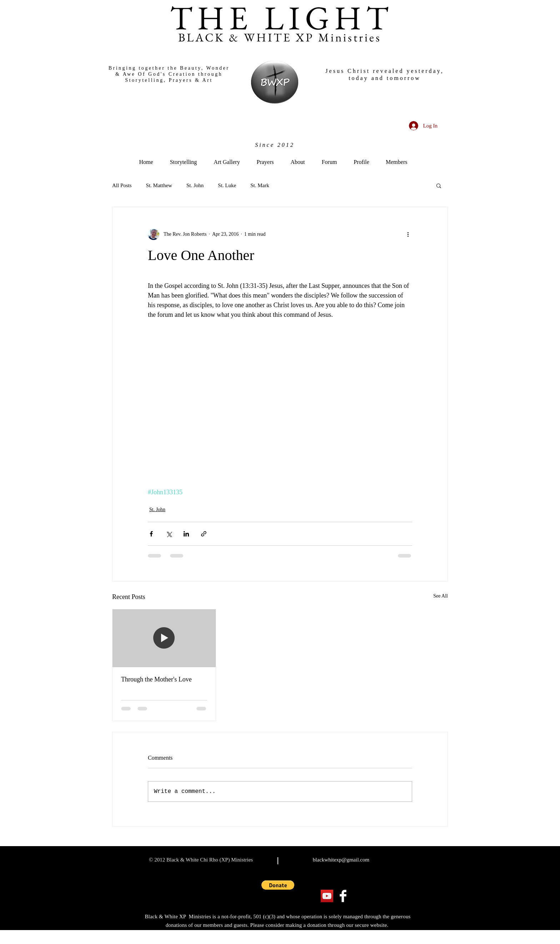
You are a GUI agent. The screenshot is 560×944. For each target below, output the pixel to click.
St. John (195, 185)
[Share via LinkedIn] (186, 534)
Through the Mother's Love (156, 679)
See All (441, 596)
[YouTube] (327, 896)
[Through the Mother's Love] (164, 638)
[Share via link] (204, 534)
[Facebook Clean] (343, 896)
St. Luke (227, 185)
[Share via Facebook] (151, 534)
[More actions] (408, 234)
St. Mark (260, 185)
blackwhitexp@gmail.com (341, 860)
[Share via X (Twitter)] (169, 534)
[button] (439, 185)
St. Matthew (159, 185)
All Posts (122, 185)
